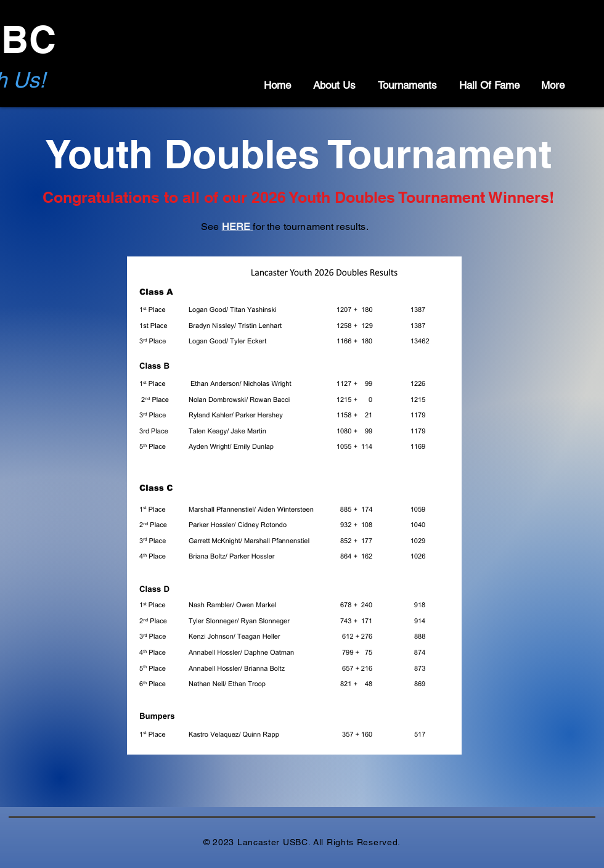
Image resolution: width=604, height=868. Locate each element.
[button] (333, 85)
